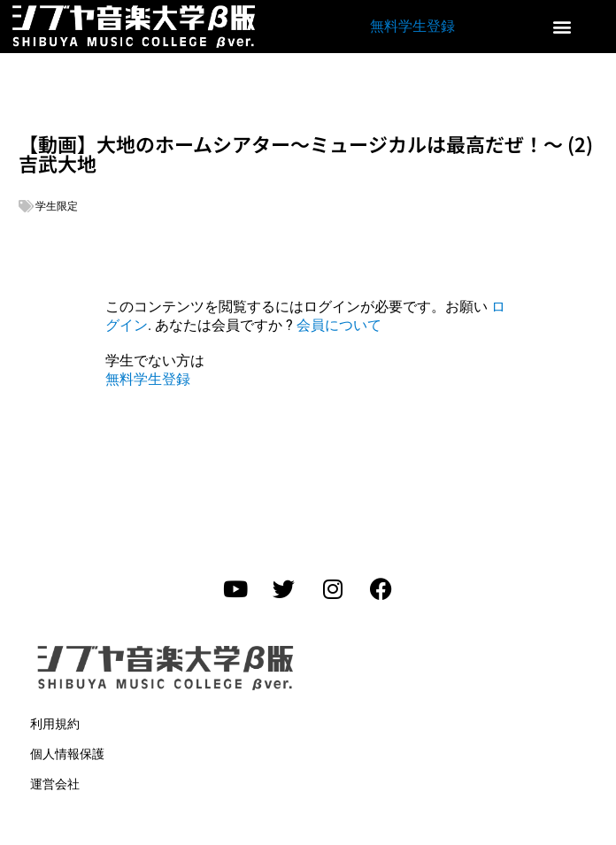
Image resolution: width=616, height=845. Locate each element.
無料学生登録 (412, 26)
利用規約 (55, 724)
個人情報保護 (67, 754)
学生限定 (57, 206)
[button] (562, 27)
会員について (339, 325)
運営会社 (55, 784)
